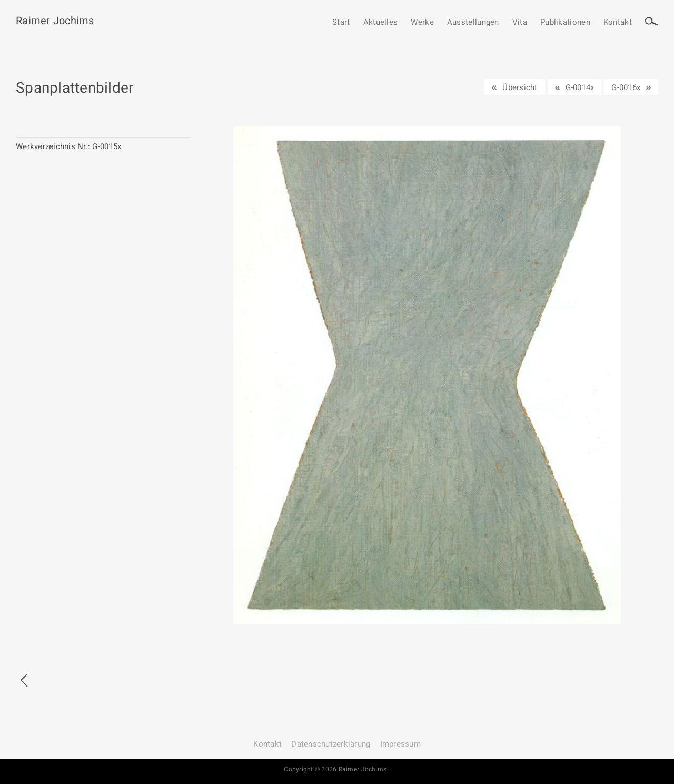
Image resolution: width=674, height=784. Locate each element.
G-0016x (626, 87)
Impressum (400, 744)
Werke (422, 23)
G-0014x (580, 87)
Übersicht (520, 87)
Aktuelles (381, 23)
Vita (520, 23)
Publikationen (565, 23)
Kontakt (618, 23)
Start (341, 23)
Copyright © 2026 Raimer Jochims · (337, 769)
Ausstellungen (473, 23)
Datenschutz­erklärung (331, 744)
